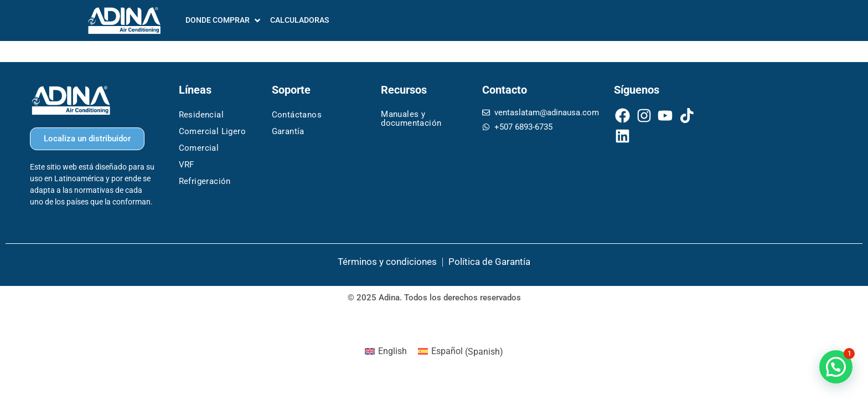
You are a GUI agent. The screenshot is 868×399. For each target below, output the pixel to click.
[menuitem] (386, 352)
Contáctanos (297, 115)
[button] (836, 367)
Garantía (288, 131)
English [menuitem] (392, 351)
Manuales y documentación (411, 119)
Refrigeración (205, 181)
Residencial (201, 115)
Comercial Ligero (212, 131)
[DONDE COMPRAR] (224, 20)
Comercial (199, 148)
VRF (187, 165)
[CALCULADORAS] (299, 20)
